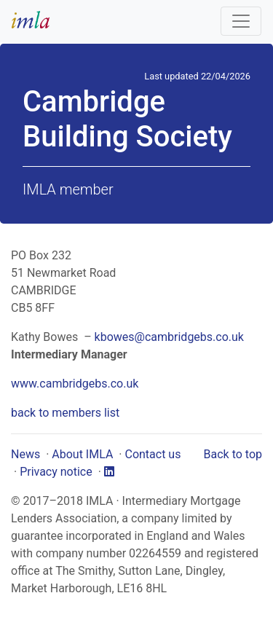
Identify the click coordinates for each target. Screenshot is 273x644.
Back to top (233, 454)
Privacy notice (56, 472)
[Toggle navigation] (241, 21)
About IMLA (82, 454)
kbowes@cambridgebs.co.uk (169, 337)
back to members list (65, 413)
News (25, 454)
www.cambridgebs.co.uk (75, 384)
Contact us (153, 454)
